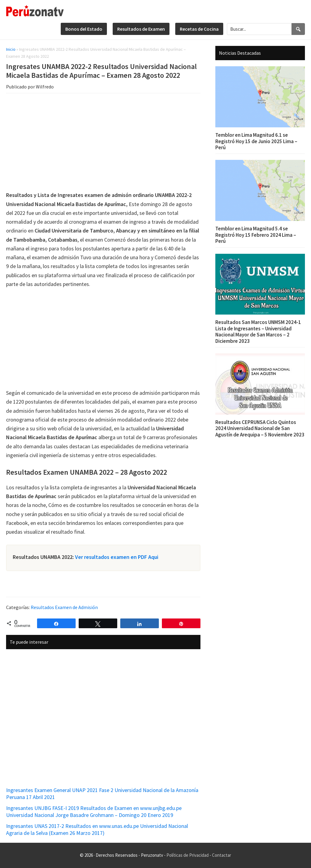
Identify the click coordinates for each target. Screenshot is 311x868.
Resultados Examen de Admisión (64, 607)
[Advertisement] (103, 143)
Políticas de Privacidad (188, 855)
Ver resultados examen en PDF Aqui (117, 557)
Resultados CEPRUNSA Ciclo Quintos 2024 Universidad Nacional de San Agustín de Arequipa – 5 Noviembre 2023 (260, 428)
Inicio (11, 49)
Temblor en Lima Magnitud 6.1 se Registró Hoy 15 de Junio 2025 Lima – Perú (256, 141)
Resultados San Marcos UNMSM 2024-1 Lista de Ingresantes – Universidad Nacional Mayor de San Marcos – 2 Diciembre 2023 (258, 331)
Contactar (222, 855)
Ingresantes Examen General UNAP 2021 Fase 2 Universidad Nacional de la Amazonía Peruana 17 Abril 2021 (102, 794)
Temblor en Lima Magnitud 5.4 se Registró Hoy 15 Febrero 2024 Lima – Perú (256, 235)
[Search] (298, 29)
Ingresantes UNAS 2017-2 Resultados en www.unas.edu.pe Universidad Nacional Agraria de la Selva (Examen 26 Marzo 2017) (97, 829)
